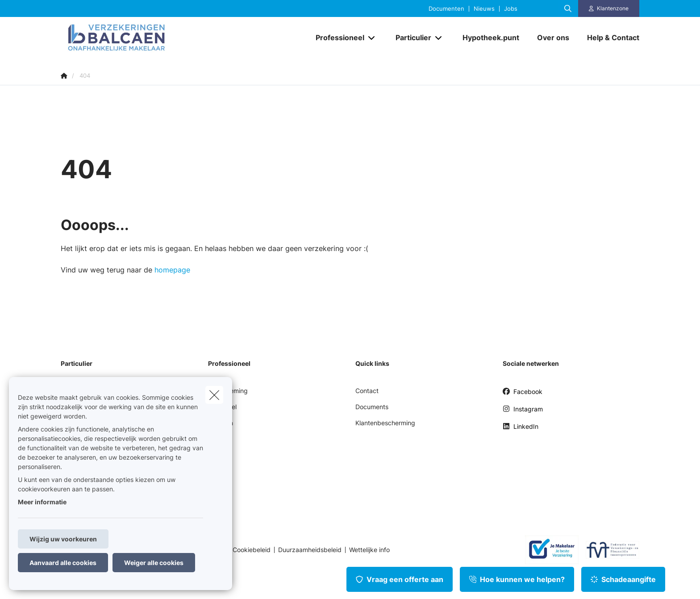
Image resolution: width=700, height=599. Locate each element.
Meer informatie (42, 502)
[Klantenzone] (609, 8)
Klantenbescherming (385, 423)
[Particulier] (410, 38)
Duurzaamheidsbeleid (310, 550)
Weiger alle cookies (154, 563)
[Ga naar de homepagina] (150, 38)
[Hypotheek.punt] (491, 38)
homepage (172, 270)
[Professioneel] (337, 38)
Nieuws (484, 9)
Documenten (446, 9)
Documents (372, 407)
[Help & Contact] (609, 38)
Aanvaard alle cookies (63, 563)
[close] (214, 395)
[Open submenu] (372, 38)
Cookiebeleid (252, 550)
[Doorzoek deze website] (568, 8)
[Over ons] (553, 38)
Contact (367, 391)
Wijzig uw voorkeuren (63, 539)
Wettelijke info (369, 550)
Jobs (511, 9)
